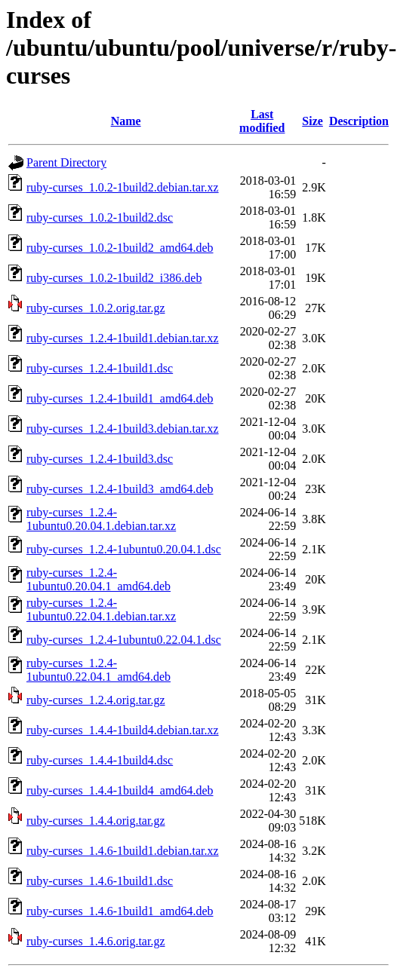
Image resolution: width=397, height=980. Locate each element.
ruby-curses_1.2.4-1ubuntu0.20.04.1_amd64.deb (98, 579)
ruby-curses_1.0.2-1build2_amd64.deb (120, 248)
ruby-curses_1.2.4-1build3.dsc (100, 459)
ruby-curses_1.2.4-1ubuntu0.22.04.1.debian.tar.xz (101, 609)
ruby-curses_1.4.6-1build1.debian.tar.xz (123, 851)
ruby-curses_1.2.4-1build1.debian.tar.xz (123, 338)
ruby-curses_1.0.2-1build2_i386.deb (114, 278)
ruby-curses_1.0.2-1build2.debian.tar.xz (123, 187)
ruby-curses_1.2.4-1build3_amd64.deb (120, 489)
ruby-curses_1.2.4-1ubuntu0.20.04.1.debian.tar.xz (101, 519)
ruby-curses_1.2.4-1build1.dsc (100, 368)
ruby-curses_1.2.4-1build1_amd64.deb (120, 398)
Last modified (262, 121)
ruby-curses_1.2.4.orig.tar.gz (96, 700)
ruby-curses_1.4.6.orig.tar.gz (96, 941)
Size (312, 121)
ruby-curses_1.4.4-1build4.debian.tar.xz (123, 730)
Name (126, 121)
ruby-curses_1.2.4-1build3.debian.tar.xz (123, 429)
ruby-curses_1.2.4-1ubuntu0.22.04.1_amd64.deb (98, 670)
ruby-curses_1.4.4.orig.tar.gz (96, 821)
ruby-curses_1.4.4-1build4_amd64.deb (120, 790)
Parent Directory (66, 162)
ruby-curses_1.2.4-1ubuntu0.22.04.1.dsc (124, 640)
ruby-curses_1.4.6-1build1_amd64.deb (120, 911)
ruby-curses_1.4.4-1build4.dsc (100, 760)
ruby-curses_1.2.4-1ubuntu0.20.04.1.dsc (124, 549)
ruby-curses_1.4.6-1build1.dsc (100, 881)
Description (359, 121)
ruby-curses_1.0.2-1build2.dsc (100, 217)
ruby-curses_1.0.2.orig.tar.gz (96, 308)
